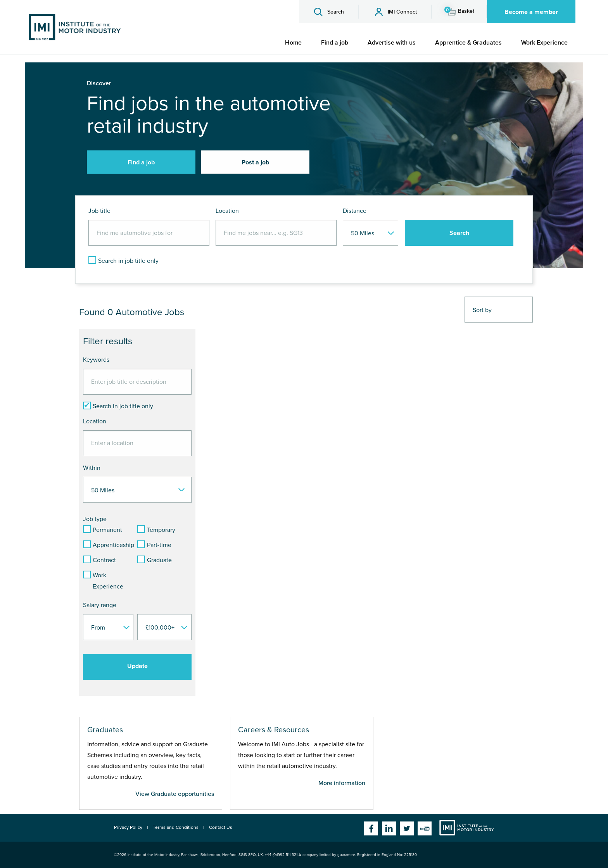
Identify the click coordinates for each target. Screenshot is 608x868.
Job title (99, 211)
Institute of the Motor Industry (467, 828)
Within (92, 468)
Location (227, 211)
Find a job (335, 43)
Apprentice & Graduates (468, 43)
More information (342, 783)
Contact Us (221, 827)
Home (293, 43)
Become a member (531, 12)
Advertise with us (392, 43)
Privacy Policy (128, 827)
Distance (355, 211)
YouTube (425, 828)
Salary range (100, 605)
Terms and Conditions (176, 827)
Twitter (407, 828)
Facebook (371, 828)
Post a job (255, 162)
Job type (95, 519)
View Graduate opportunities (175, 794)
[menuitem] (293, 43)
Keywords (96, 360)
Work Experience (544, 43)
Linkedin (389, 828)
